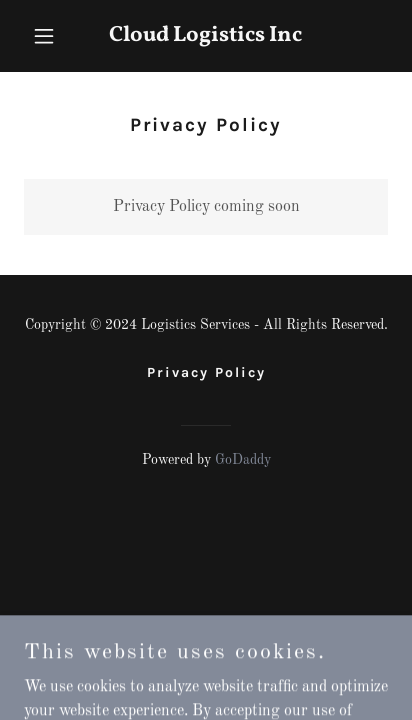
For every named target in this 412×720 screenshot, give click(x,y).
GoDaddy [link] (243, 460)
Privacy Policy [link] (206, 372)
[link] (206, 37)
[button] (51, 36)
